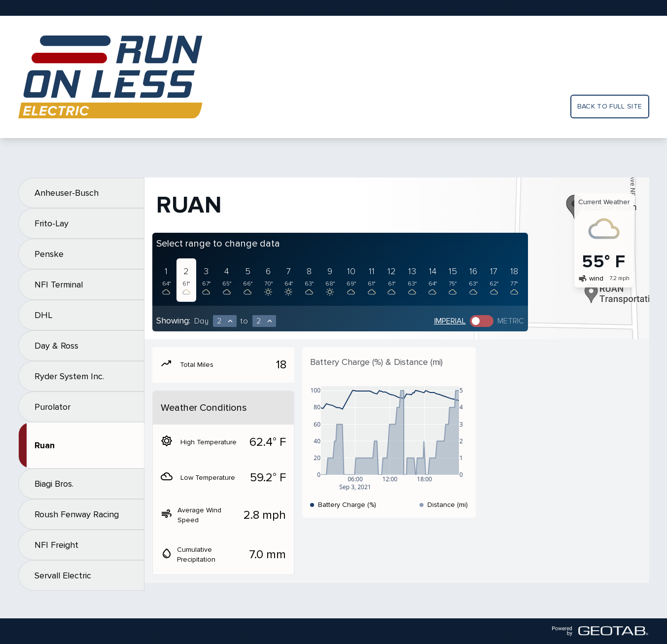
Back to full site (610, 106)
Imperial (450, 321)
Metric (511, 321)
